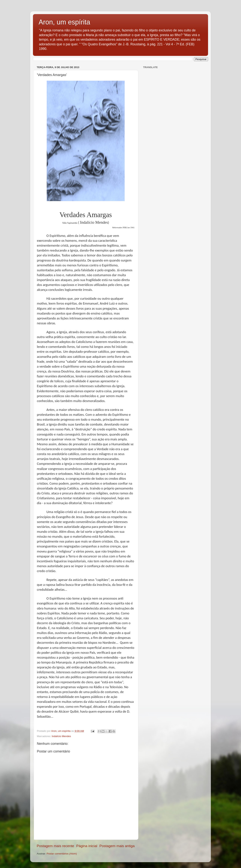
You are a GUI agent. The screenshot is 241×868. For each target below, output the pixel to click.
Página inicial (87, 846)
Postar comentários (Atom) (62, 854)
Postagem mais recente (55, 846)
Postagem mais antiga (117, 846)
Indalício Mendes (61, 736)
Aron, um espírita (64, 22)
